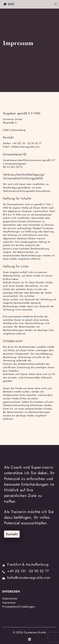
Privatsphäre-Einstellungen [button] (19, 607)
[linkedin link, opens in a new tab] (29, 639)
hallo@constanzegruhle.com (29, 578)
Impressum (9, 603)
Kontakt (12, 534)
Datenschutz (10, 598)
